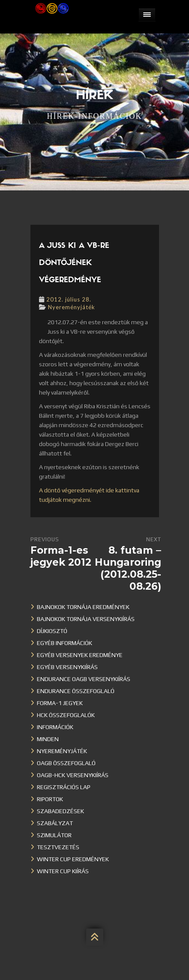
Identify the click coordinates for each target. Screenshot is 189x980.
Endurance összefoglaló (76, 691)
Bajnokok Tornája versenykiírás (86, 619)
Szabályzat (55, 823)
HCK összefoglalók (66, 715)
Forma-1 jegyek (60, 703)
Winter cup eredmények (73, 859)
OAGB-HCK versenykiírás (73, 775)
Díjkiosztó (52, 631)
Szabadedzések (60, 811)
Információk (55, 727)
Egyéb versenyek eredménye (80, 655)
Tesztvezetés (58, 847)
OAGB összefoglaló (66, 763)
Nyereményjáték (72, 307)
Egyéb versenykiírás (67, 667)
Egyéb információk (64, 643)
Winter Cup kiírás (63, 871)
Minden (48, 739)
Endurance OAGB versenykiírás (84, 679)
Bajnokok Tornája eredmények (83, 607)
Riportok (50, 799)
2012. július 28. (69, 299)
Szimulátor (54, 835)
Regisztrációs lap (64, 787)
